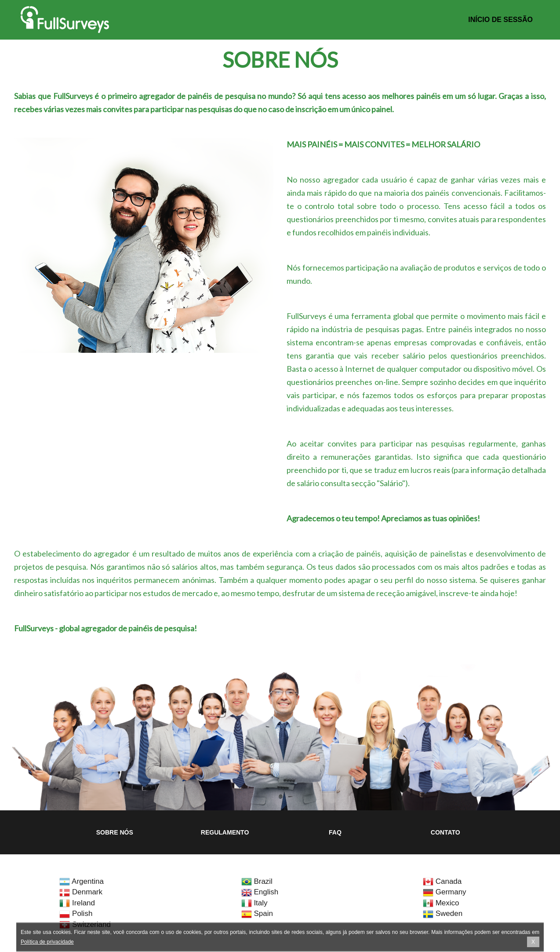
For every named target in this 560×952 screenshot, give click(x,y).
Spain (257, 914)
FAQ (335, 832)
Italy (255, 903)
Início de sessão (500, 20)
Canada (442, 881)
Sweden (443, 914)
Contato (445, 832)
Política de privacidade (47, 942)
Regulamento (225, 832)
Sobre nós (115, 832)
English (260, 892)
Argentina (82, 881)
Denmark (81, 892)
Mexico (441, 903)
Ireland (77, 903)
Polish (76, 914)
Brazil (257, 881)
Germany (445, 892)
